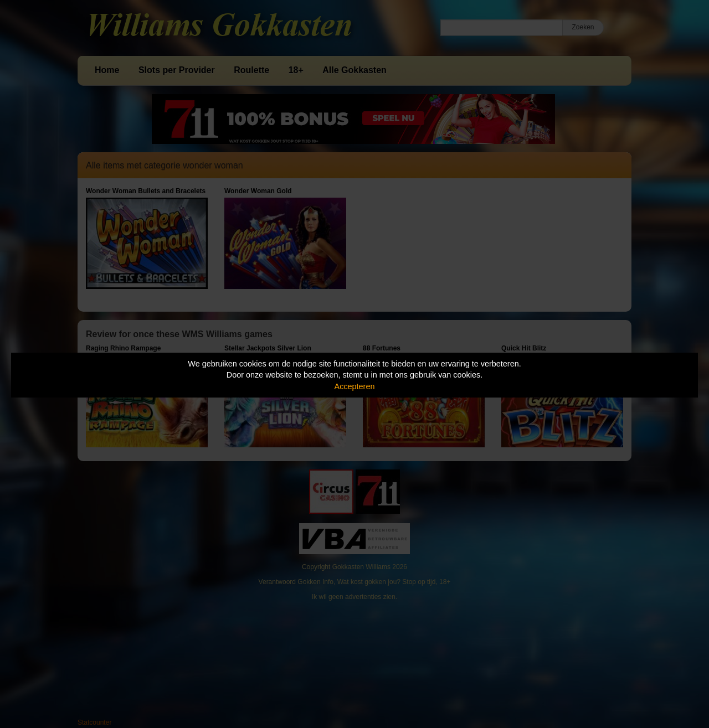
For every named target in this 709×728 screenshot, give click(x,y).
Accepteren (355, 386)
